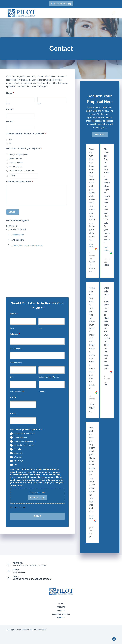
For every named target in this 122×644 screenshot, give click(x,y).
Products (61, 607)
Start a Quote (61, 4)
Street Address (16, 347)
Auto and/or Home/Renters (24, 432)
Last (39, 103)
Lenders (61, 611)
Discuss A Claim (15, 159)
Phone (10, 122)
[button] (100, 135)
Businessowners (20, 436)
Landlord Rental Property (24, 444)
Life (15, 464)
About (61, 603)
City (12, 376)
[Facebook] (114, 639)
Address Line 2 (16, 361)
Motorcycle (18, 452)
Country (42, 390)
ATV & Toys (18, 460)
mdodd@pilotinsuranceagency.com (27, 244)
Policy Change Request (18, 155)
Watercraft (18, 456)
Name (10, 93)
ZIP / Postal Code (17, 390)
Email (10, 109)
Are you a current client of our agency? (26, 134)
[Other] (24, 175)
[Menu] (114, 13)
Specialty (18, 448)
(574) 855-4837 (19, 572)
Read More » (92, 245)
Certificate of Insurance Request (22, 170)
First (8, 103)
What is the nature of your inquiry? (24, 149)
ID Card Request (16, 167)
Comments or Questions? (20, 182)
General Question (16, 163)
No (10, 144)
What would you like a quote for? (27, 428)
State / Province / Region (49, 376)
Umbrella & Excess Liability (25, 440)
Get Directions (18, 234)
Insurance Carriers (61, 614)
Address (15, 333)
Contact (61, 618)
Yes (11, 140)
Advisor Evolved (39, 630)
